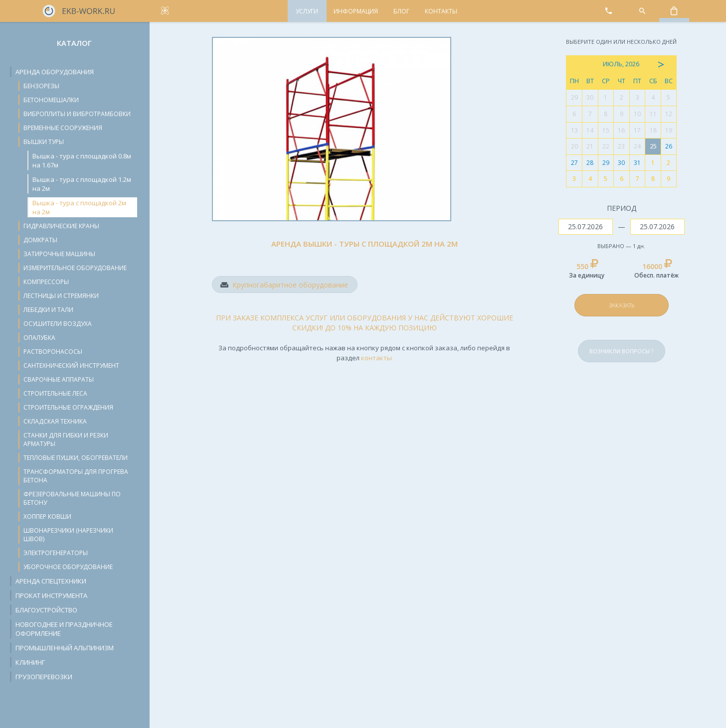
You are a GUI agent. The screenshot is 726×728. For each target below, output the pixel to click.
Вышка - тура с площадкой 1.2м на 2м (82, 184)
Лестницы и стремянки (61, 296)
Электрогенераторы (56, 553)
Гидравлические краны (61, 226)
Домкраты (40, 240)
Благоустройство (46, 610)
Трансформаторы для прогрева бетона (76, 476)
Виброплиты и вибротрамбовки (77, 114)
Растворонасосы (53, 352)
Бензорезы (41, 86)
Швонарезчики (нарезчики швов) (68, 535)
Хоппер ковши (47, 516)
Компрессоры (46, 282)
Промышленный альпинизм (65, 648)
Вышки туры (44, 142)
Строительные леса (55, 393)
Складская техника (55, 421)
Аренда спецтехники (51, 581)
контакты (376, 358)
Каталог (74, 43)
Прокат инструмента (51, 595)
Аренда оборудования (55, 72)
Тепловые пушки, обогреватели (76, 458)
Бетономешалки (51, 100)
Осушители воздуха (58, 324)
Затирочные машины (59, 254)
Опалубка (39, 338)
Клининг (30, 662)
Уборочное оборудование (68, 567)
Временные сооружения (63, 128)
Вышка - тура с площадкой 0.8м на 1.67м (82, 160)
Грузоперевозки (44, 677)
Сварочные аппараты (59, 379)
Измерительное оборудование (75, 268)
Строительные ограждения (68, 407)
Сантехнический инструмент (71, 365)
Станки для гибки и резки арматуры (66, 439)
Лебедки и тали (48, 310)
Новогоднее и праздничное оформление (64, 629)
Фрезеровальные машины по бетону (72, 498)
